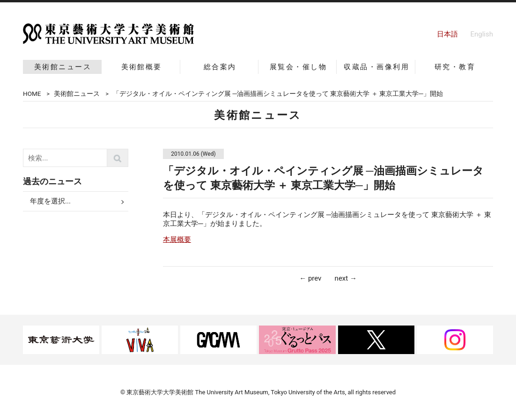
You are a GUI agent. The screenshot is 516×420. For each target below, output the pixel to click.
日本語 (447, 34)
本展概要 (177, 239)
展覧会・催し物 (298, 67)
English (482, 34)
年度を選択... (50, 201)
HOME (32, 94)
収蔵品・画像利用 (376, 67)
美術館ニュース (63, 67)
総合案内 (220, 67)
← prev (310, 278)
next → (346, 278)
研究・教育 (455, 67)
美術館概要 (142, 67)
